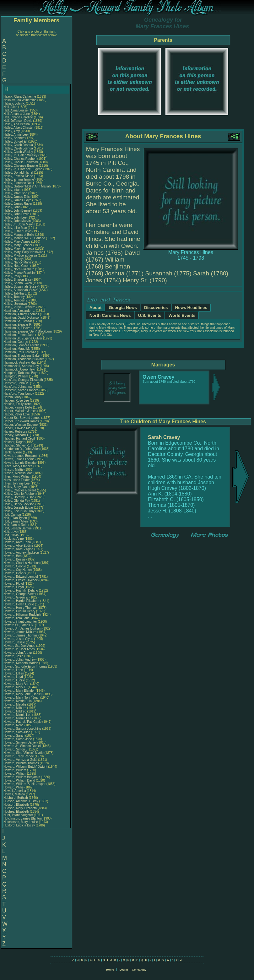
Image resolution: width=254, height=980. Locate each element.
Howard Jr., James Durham (22, 628)
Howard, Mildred (15, 711)
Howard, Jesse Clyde (18, 639)
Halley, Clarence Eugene (21, 166)
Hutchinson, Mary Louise (21, 822)
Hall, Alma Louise (16, 110)
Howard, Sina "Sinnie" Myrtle (24, 753)
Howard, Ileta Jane (16, 618)
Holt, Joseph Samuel (18, 528)
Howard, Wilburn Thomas (21, 763)
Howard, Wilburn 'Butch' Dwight (25, 767)
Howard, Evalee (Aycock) (21, 580)
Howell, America (15, 791)
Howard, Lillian (14, 673)
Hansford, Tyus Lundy (19, 394)
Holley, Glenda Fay (17, 501)
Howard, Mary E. (15, 687)
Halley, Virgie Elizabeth (19, 307)
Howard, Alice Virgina (18, 549)
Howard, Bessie (15, 559)
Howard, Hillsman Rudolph (22, 615)
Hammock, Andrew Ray (20, 363)
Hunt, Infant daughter (19, 815)
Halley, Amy (12, 131)
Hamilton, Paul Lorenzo (20, 352)
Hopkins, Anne (14, 539)
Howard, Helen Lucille (19, 604)
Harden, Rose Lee (16, 401)
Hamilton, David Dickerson (22, 318)
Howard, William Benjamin (22, 777)
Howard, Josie (14, 656)
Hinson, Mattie (14, 470)
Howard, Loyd (14, 677)
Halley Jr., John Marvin (19, 224)
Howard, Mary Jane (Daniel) (23, 694)
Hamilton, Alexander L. (19, 311)
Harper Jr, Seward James (21, 421)
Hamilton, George (16, 342)
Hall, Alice (11, 107)
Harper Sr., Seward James (22, 418)
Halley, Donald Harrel (18, 173)
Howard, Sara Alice (17, 732)
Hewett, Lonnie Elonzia (19, 463)
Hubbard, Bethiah (16, 798)
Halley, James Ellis (16, 197)
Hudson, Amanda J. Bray (21, 801)
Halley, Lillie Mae (15, 228)
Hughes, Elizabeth (17, 812)
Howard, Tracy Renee (19, 756)
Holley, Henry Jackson (19, 504)
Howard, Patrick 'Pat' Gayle (22, 722)
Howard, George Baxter (20, 594)
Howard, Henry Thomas (20, 608)
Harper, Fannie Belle (18, 407)
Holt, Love (11, 532)
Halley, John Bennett (18, 211)
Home (110, 970)
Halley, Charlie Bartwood (21, 162)
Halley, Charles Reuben (20, 159)
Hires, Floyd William (17, 476)
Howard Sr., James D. (19, 625)
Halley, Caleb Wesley (18, 152)
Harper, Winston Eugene (21, 425)
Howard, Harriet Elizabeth (21, 601)
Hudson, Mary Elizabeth (20, 808)
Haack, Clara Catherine (20, 97)
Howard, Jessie (15, 642)
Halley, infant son (16, 193)
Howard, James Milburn (20, 632)
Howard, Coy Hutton (18, 570)
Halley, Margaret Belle (19, 235)
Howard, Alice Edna (17, 542)
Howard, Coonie (15, 566)
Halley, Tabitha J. (15, 293)
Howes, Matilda (15, 794)
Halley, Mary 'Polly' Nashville (23, 252)
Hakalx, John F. (14, 103)
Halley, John (12, 207)
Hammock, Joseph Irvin (20, 369)
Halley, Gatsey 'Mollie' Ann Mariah (27, 186)
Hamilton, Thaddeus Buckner (24, 359)
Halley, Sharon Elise (17, 280)
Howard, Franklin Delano (21, 590)
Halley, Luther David (17, 231)
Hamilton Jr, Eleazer (18, 328)
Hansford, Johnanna (18, 387)
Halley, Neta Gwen (16, 266)
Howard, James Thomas (20, 635)
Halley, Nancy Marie (17, 262)
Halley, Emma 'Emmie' (19, 179)
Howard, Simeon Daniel (20, 742)
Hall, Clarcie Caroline (18, 117)
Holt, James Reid (15, 525)
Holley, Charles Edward (20, 490)
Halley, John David (16, 214)
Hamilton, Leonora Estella (22, 345)
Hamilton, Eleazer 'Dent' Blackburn (28, 331)
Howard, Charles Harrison (22, 563)
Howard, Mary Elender (19, 691)
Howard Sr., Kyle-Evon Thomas (25, 666)
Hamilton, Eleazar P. (18, 325)
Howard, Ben (13, 556)
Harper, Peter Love (17, 414)
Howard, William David (19, 780)
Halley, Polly (12, 276)
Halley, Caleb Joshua (18, 145)
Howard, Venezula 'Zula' (21, 760)
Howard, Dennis (15, 573)
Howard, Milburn (15, 708)
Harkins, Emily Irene (17, 404)
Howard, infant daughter (21, 622)
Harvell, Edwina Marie (19, 428)
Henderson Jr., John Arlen (22, 449)
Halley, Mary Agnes (17, 242)
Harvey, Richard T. (16, 435)
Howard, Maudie (15, 704)
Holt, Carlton (13, 514)
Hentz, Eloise (13, 452)
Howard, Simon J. (16, 749)
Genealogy (139, 970)
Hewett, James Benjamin (21, 456)
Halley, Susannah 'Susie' (21, 290)
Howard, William (15, 770)
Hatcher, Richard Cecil (19, 439)
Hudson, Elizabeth (17, 805)
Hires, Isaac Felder (17, 480)
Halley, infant (13, 190)
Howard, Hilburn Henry (19, 611)
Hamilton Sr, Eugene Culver (23, 338)
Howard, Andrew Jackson (21, 552)
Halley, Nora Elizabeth (19, 269)
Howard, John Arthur (18, 653)
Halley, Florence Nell (18, 183)
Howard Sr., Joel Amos (19, 646)
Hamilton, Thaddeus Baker (22, 356)
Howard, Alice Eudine (18, 546)
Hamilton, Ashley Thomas (21, 314)
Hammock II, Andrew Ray (21, 366)
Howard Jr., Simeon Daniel (22, 746)
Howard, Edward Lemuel (21, 577)
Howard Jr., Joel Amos (19, 649)
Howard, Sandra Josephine (22, 729)
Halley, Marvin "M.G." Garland (24, 238)
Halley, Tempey (14, 297)
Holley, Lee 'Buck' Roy (19, 511)
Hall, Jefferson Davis (18, 121)
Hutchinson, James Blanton (23, 818)
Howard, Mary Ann (16, 684)
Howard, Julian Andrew (19, 660)
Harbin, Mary (13, 397)
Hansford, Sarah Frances (21, 390)
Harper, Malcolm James (20, 411)
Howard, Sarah (14, 736)
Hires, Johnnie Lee (16, 483)
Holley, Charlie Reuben (19, 494)
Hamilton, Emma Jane (19, 335)
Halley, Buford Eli (15, 141)
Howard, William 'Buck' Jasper (24, 784)
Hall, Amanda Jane (17, 114)
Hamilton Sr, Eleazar (18, 321)
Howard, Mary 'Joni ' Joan (21, 698)
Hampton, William (16, 376)
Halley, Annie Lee (16, 135)
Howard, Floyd (14, 584)
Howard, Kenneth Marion (21, 663)
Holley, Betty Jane (16, 487)
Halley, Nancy (14, 259)
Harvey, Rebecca (16, 432)
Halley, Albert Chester (19, 128)
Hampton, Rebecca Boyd (21, 373)
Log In (124, 970)
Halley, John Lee (15, 217)
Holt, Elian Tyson (15, 518)
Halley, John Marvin (17, 221)
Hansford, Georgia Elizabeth (23, 380)
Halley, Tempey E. (16, 300)
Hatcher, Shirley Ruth (18, 445)
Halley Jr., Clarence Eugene (23, 169)
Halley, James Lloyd (17, 200)
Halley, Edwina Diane (18, 176)
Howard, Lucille (15, 680)
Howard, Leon (14, 670)
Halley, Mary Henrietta (19, 249)
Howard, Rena (14, 725)
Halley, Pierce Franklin (19, 273)
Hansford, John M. (16, 383)
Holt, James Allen (16, 521)
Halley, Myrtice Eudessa (20, 255)
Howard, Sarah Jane (18, 739)
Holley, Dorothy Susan (19, 497)
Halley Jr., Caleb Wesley (20, 155)
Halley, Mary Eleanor (18, 245)
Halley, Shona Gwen (18, 283)
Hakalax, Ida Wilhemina (20, 100)
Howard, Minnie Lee (17, 715)
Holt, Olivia (11, 535)
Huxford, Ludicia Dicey (19, 825)
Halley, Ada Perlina (17, 124)
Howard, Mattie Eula (18, 701)
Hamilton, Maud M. (17, 349)
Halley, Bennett (14, 138)
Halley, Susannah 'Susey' (22, 287)
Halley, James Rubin (18, 204)
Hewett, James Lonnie (19, 459)
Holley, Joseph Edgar (18, 508)
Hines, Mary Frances (18, 466)
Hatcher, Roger (14, 442)
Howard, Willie (14, 787)
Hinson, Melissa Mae (18, 473)
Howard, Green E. (16, 597)
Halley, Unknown (16, 304)
